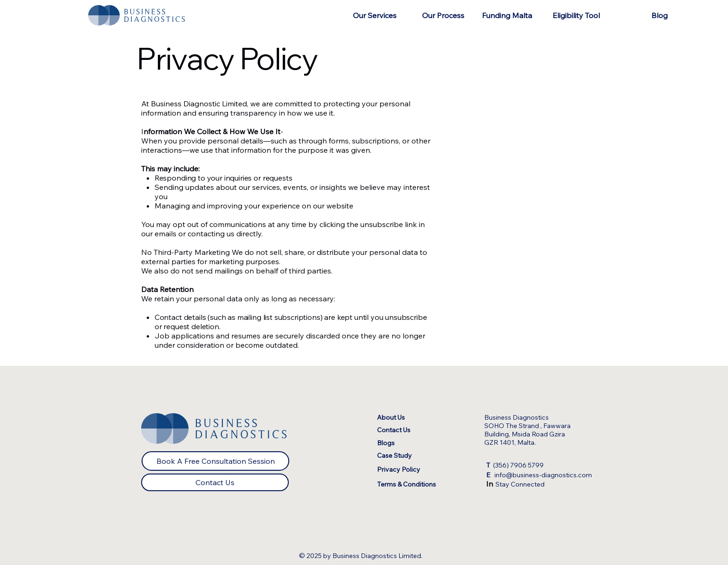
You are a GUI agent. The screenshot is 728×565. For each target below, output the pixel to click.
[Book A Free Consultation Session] (215, 461)
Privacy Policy (399, 469)
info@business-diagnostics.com (539, 475)
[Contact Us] (215, 482)
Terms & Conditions (406, 484)
